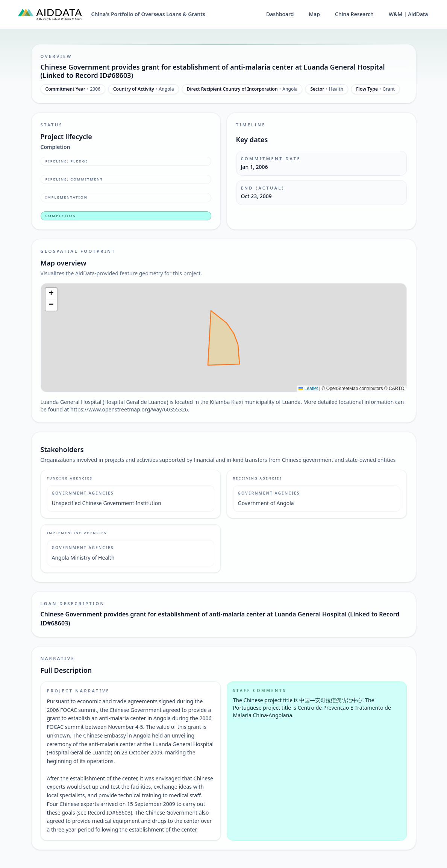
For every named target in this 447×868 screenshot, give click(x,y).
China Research (354, 14)
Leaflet (308, 388)
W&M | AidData (408, 14)
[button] (51, 294)
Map (314, 14)
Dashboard (280, 14)
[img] (224, 338)
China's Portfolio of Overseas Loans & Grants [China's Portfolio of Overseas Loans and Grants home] (148, 14)
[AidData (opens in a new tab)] (50, 14)
